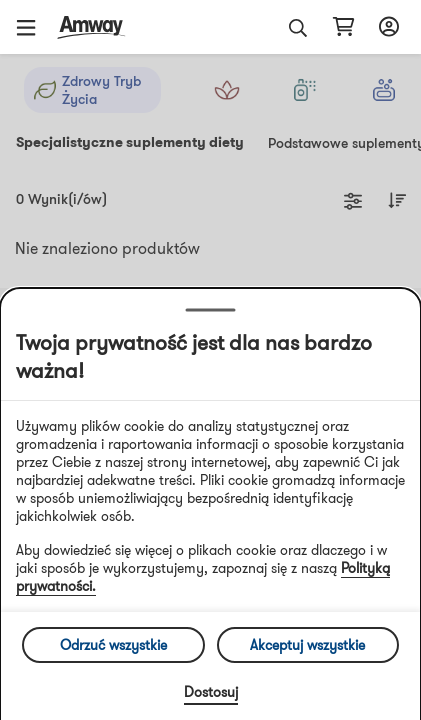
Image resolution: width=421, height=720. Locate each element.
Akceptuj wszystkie (307, 645)
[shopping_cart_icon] (343, 27)
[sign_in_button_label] (386, 27)
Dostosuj (211, 692)
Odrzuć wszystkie (113, 645)
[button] (33, 27)
